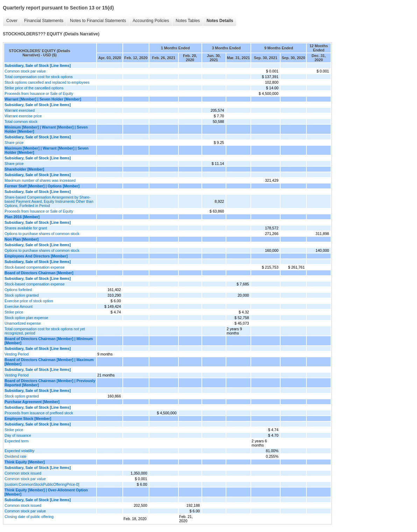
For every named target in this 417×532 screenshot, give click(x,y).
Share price (14, 143)
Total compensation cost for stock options (39, 77)
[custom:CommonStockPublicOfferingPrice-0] (42, 484)
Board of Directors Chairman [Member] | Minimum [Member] (49, 341)
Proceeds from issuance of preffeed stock (39, 413)
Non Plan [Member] (22, 239)
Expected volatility (19, 451)
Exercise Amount (19, 306)
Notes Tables (188, 21)
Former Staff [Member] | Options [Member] (42, 186)
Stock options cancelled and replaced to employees (47, 82)
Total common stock (21, 122)
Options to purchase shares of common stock (42, 234)
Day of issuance (18, 435)
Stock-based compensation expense (35, 267)
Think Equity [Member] (25, 462)
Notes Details (220, 21)
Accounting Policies (151, 21)
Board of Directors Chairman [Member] (39, 273)
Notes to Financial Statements (98, 21)
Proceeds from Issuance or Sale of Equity (39, 94)
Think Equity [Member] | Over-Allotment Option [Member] (46, 492)
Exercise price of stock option (29, 301)
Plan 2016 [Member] (22, 217)
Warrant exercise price (23, 116)
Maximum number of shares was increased (40, 180)
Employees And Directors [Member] (36, 256)
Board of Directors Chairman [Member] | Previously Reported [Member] (50, 383)
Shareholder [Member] (24, 169)
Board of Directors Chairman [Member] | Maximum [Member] (49, 362)
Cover (12, 21)
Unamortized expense (23, 323)
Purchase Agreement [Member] (32, 402)
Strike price (14, 312)
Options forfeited (18, 290)
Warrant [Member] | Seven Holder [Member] (43, 99)
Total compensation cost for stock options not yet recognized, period (45, 331)
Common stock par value (25, 71)
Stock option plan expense (26, 318)
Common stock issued (23, 473)
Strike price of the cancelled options (34, 88)
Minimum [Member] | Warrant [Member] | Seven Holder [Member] (46, 129)
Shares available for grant (26, 228)
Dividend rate (16, 456)
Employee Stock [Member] (28, 419)
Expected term (17, 441)
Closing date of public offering (29, 517)
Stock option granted (22, 295)
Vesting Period (17, 354)
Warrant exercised (20, 110)
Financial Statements (44, 21)
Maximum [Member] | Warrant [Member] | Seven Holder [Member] (47, 150)
